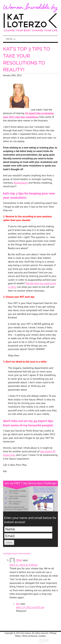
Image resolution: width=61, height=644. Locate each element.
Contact (42, 636)
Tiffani (19, 560)
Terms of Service (30, 636)
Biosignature (21, 183)
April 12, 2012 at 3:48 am (24, 565)
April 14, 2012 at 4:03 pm (30, 607)
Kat (18, 604)
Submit (9, 542)
